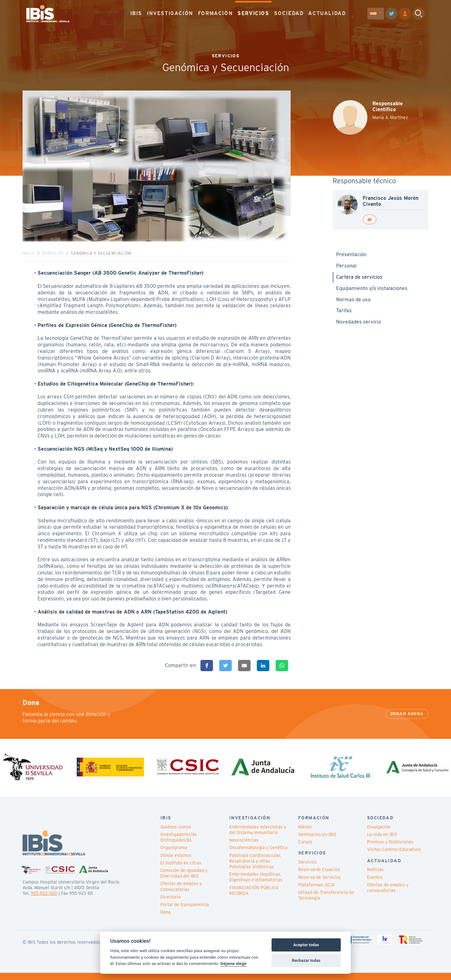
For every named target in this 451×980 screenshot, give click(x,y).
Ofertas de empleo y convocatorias (388, 894)
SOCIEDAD (289, 12)
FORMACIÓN (215, 12)
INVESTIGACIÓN (170, 12)
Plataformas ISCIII (316, 892)
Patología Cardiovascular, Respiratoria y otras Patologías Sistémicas (255, 868)
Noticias (375, 877)
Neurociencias (244, 847)
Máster (305, 834)
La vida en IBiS (382, 842)
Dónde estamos (176, 862)
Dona (166, 919)
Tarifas (344, 314)
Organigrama (174, 855)
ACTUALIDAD (327, 12)
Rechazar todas (306, 960)
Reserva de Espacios (319, 877)
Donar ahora (407, 721)
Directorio (171, 904)
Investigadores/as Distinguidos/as (179, 844)
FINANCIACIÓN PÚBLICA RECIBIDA (254, 897)
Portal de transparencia (185, 912)
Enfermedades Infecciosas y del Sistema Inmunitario (258, 837)
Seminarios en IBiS (317, 842)
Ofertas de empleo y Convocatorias (181, 894)
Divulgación (379, 834)
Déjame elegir (234, 963)
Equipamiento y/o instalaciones (372, 292)
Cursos (305, 849)
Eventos (375, 884)
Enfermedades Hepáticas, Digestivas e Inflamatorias (256, 884)
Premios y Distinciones (390, 849)
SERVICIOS (253, 12)
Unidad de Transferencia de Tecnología (326, 902)
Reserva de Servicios (319, 884)
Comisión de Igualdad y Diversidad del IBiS (184, 880)
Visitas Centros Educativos (394, 857)
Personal (346, 270)
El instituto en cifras (181, 870)
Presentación (351, 258)
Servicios (53, 257)
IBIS (136, 12)
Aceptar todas (306, 945)
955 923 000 (44, 900)
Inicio (29, 257)
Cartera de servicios (359, 280)
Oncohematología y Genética (258, 855)
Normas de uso (353, 303)
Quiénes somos (176, 834)
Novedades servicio (359, 326)
